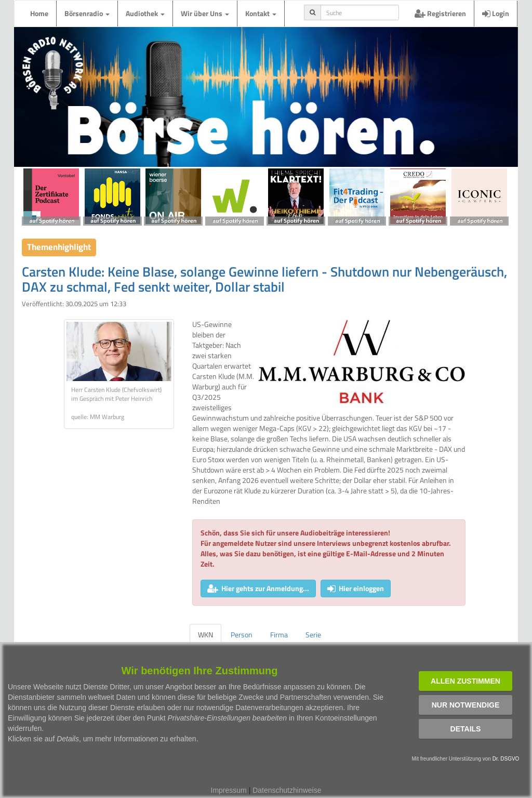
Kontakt (261, 13)
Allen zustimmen (465, 681)
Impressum (229, 790)
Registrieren (440, 13)
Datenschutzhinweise (287, 790)
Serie (313, 635)
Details (466, 729)
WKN (205, 635)
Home (39, 13)
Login (496, 13)
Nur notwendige (466, 705)
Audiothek (145, 13)
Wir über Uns (205, 13)
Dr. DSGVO (506, 759)
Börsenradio (87, 13)
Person (242, 635)
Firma (279, 635)
